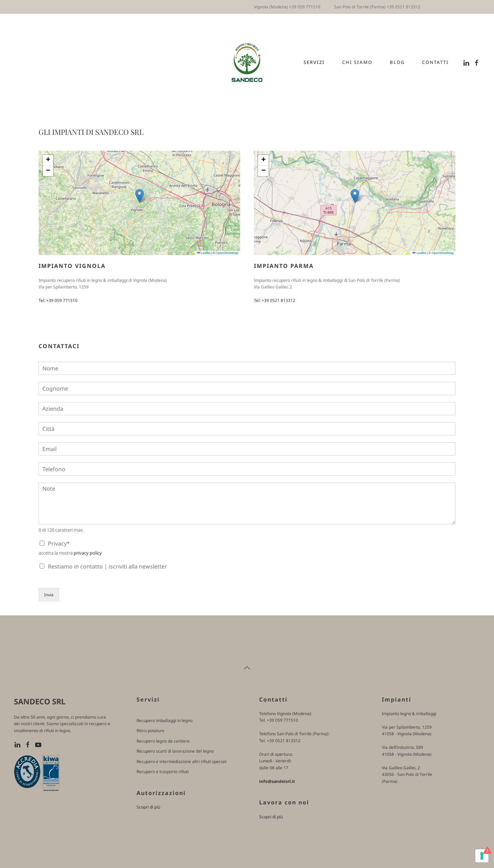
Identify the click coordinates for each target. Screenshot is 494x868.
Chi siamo (357, 62)
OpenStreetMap (227, 253)
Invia (49, 595)
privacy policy (88, 553)
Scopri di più (148, 807)
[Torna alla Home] (247, 63)
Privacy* (59, 543)
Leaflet (204, 253)
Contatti (435, 62)
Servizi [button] (314, 62)
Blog (397, 62)
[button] (139, 196)
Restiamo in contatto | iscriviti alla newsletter (108, 566)
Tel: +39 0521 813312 (275, 300)
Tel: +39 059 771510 (58, 300)
